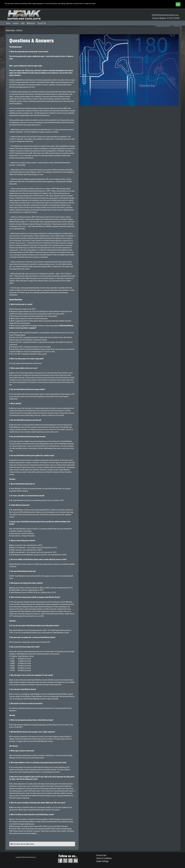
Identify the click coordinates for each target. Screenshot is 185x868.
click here (69, 4)
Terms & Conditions (104, 858)
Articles (19, 30)
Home (8, 23)
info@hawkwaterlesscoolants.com (165, 15)
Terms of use (101, 855)
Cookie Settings (102, 861)
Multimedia (31, 23)
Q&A (23, 23)
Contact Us (42, 23)
